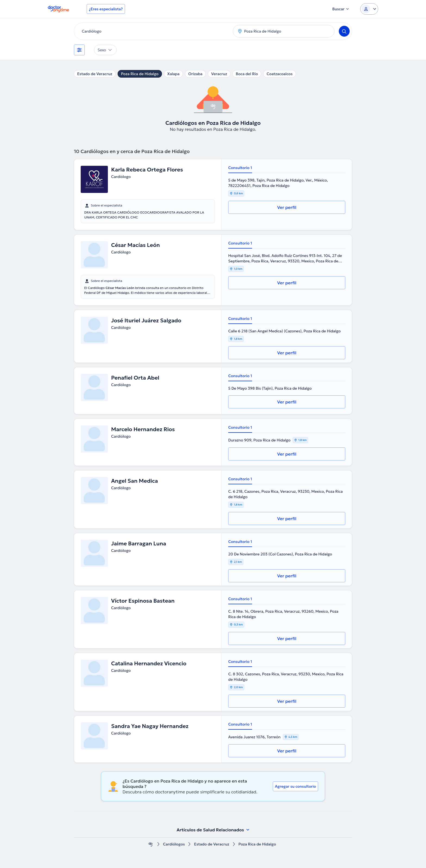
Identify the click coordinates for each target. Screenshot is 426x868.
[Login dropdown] (369, 9)
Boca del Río (247, 74)
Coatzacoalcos (280, 74)
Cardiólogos (174, 844)
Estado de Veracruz (95, 74)
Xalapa (173, 74)
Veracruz (219, 74)
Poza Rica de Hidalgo (140, 74)
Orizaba (195, 74)
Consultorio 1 (240, 168)
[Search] (344, 31)
